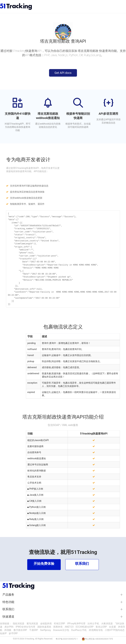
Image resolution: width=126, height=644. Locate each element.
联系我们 (8, 609)
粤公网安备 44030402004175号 (99, 639)
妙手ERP (13, 633)
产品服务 (8, 595)
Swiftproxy (46, 630)
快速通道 (8, 617)
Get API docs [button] (63, 73)
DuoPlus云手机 (79, 630)
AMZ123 (69, 627)
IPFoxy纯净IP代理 (76, 623)
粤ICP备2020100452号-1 (67, 639)
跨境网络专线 (96, 630)
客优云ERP (101, 627)
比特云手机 (93, 623)
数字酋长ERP (20, 630)
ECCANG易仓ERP (85, 627)
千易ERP (34, 630)
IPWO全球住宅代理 (26, 627)
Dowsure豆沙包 (61, 630)
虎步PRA (9, 627)
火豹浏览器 (107, 623)
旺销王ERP (59, 623)
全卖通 (112, 627)
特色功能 (8, 602)
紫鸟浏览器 (32, 623)
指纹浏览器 (19, 623)
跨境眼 (8, 630)
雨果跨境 (58, 627)
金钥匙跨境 (46, 623)
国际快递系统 (44, 627)
